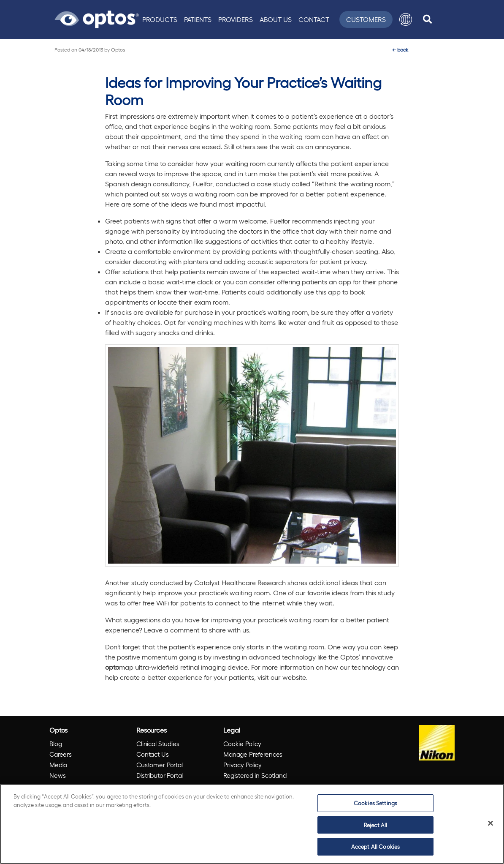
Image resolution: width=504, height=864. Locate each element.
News (57, 775)
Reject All (375, 825)
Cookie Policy (242, 744)
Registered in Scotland (255, 775)
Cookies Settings (375, 803)
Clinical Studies (158, 744)
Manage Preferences (253, 754)
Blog (56, 744)
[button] (406, 19)
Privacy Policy (243, 765)
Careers (61, 754)
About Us (276, 19)
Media (58, 765)
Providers (236, 19)
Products (160, 19)
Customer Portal (160, 765)
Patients (198, 19)
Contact (314, 19)
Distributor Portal (160, 775)
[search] (427, 19)
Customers (366, 19)
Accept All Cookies (375, 846)
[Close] (490, 823)
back (400, 49)
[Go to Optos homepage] (97, 18)
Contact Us (153, 754)
